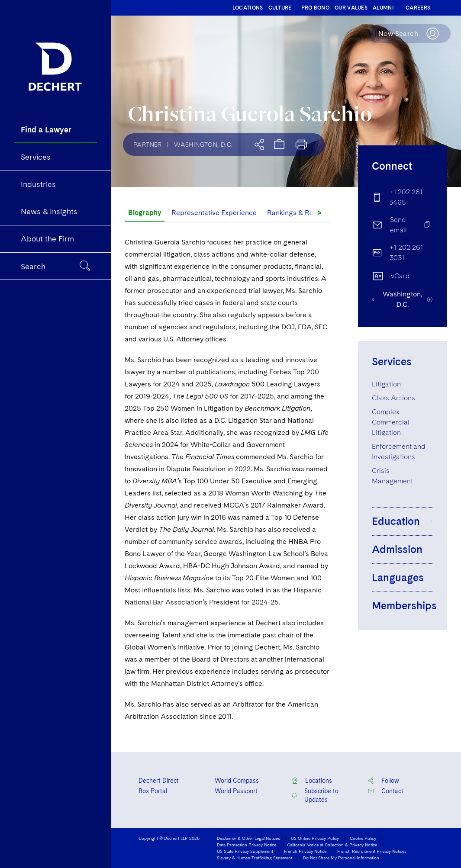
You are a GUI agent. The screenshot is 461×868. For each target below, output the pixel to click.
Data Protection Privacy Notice (247, 845)
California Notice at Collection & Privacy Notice (332, 845)
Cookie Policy (363, 838)
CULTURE (280, 8)
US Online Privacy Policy (315, 838)
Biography (145, 213)
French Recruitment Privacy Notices (372, 851)
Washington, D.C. (203, 145)
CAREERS (418, 8)
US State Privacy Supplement (245, 851)
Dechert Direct (159, 781)
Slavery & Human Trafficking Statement (255, 858)
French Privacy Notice (305, 851)
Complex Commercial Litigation (391, 422)
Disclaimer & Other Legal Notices (248, 838)
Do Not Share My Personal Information (341, 858)
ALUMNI (383, 8)
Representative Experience (214, 213)
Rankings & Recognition (305, 213)
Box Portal (153, 791)
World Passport (236, 791)
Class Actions (393, 398)
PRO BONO (315, 8)
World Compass (237, 781)
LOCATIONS (248, 8)
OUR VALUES (351, 8)
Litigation (386, 384)
